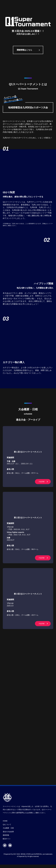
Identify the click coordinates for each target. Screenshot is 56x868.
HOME (5, 824)
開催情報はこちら (24, 50)
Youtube (10, 849)
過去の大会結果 (8, 835)
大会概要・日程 (8, 831)
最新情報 (6, 839)
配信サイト (7, 842)
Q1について (7, 828)
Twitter (5, 849)
